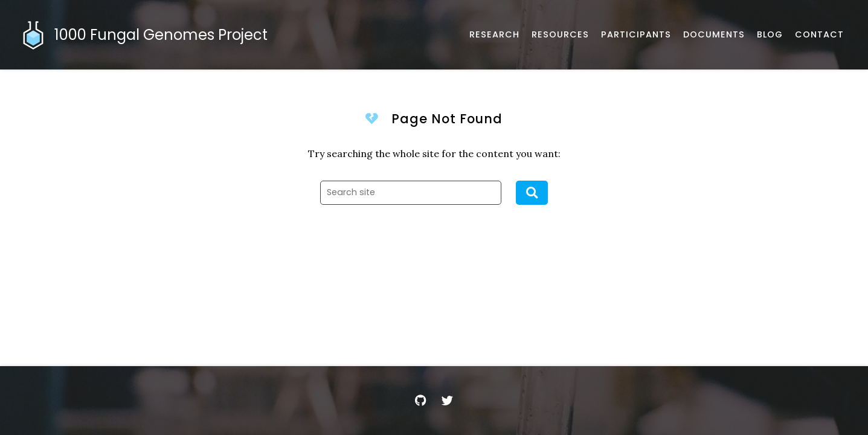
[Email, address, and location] (819, 35)
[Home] (146, 35)
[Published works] (494, 35)
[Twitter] (448, 401)
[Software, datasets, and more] (560, 35)
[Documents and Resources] (714, 35)
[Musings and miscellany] (770, 35)
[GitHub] (421, 401)
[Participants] (636, 35)
